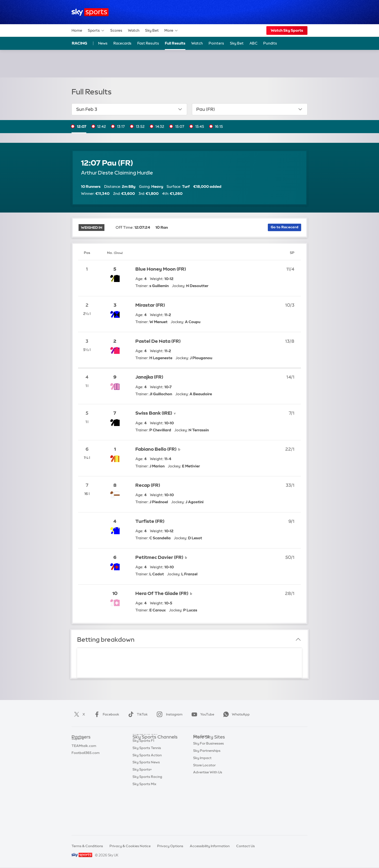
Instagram (169, 714)
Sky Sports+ (142, 809)
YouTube (202, 714)
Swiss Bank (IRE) (154, 413)
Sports (96, 30)
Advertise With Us (208, 802)
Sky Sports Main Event (150, 745)
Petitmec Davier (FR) (159, 557)
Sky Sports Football (149, 759)
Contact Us (245, 846)
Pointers (216, 43)
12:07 (82, 126)
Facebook (106, 714)
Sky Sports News (146, 802)
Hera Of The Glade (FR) (162, 593)
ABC (253, 43)
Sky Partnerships (207, 781)
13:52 (140, 126)
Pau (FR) (250, 109)
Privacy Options (170, 846)
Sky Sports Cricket (148, 766)
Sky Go (199, 759)
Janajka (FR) (149, 377)
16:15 (219, 126)
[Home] (90, 12)
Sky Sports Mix (144, 824)
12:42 (102, 126)
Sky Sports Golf (145, 773)
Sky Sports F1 (143, 781)
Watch (134, 30)
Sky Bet (152, 30)
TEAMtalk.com (84, 759)
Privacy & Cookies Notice (130, 846)
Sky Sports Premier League (154, 752)
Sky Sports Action (147, 795)
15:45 (200, 126)
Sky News (201, 752)
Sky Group (201, 766)
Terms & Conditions (87, 846)
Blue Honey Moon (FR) (161, 269)
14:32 (160, 126)
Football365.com (86, 766)
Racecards (122, 43)
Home (77, 30)
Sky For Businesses (208, 773)
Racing (80, 43)
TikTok (137, 714)
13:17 (121, 126)
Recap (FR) (148, 485)
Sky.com (200, 745)
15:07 (180, 126)
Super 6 (78, 752)
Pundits (270, 43)
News (103, 43)
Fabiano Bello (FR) (156, 449)
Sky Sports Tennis (147, 788)
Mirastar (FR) (150, 305)
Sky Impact (202, 788)
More (171, 30)
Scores (116, 30)
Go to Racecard (284, 227)
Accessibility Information (210, 846)
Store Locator (204, 795)
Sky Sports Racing (147, 817)
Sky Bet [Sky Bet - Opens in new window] (237, 43)
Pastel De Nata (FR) (158, 341)
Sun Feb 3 (129, 109)
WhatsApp (235, 714)
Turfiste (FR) (150, 521)
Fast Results (148, 43)
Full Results (175, 43)
